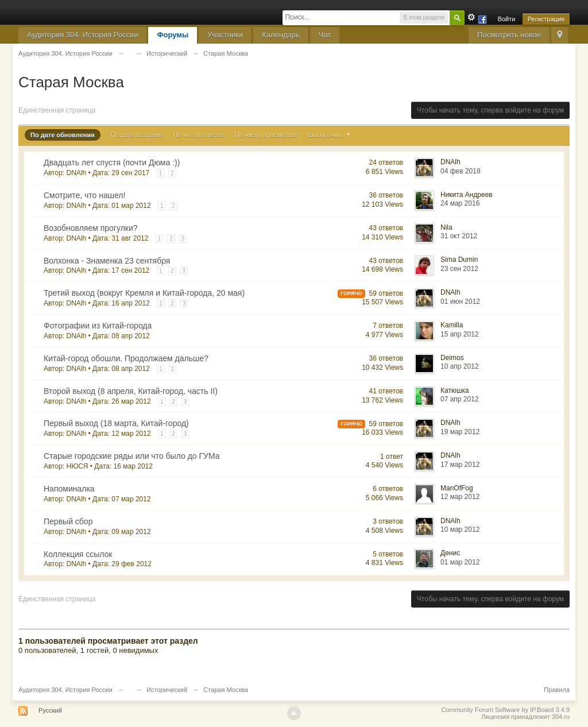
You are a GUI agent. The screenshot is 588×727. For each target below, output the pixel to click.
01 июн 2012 (460, 301)
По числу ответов (199, 135)
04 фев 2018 (461, 171)
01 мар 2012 (460, 562)
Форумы (173, 35)
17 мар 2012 (460, 465)
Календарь (281, 35)
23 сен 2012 (459, 269)
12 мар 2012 (460, 497)
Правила (557, 690)
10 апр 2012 (460, 366)
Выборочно (331, 135)
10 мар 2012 (460, 529)
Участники (225, 35)
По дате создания (137, 135)
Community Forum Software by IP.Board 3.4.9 (505, 710)
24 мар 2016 (460, 203)
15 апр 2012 (460, 334)
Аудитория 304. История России (82, 35)
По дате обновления (63, 135)
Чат (325, 35)
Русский (50, 710)
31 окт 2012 (459, 236)
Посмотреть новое (509, 35)
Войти (507, 19)
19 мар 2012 (460, 432)
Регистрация (546, 19)
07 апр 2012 (460, 399)
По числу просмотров (266, 135)
